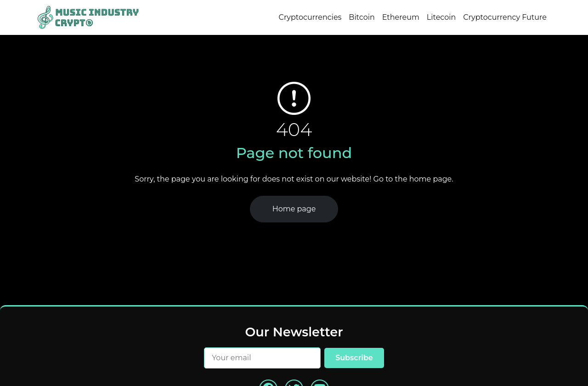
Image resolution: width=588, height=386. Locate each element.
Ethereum (401, 17)
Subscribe (354, 358)
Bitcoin (362, 17)
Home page (294, 209)
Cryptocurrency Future (505, 17)
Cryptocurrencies (310, 17)
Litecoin (441, 17)
